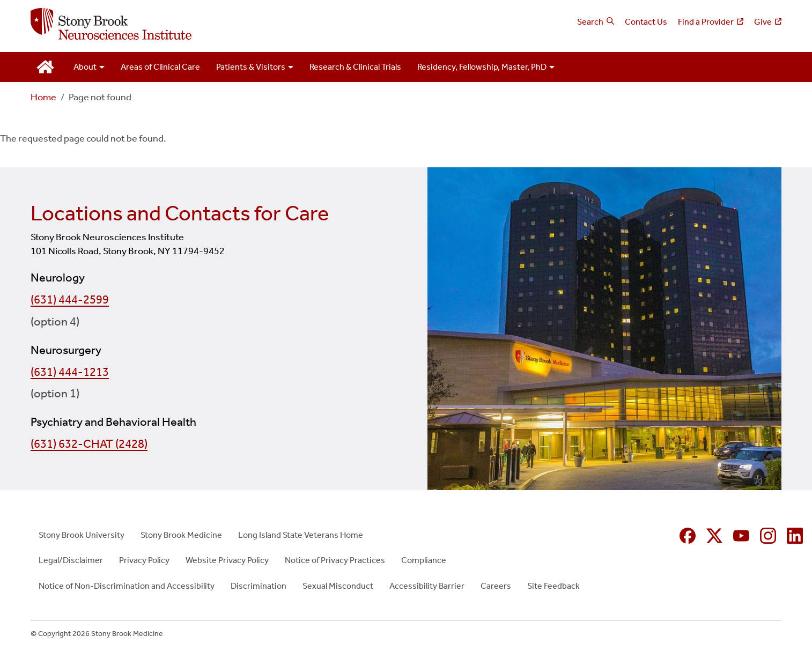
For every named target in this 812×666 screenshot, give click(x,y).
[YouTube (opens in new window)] (741, 536)
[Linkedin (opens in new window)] (795, 536)
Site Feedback (553, 586)
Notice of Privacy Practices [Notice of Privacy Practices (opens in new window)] (335, 560)
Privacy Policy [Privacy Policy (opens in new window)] (144, 560)
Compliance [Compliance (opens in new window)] (424, 560)
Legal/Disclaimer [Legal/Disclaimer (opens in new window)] (71, 560)
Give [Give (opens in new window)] (763, 22)
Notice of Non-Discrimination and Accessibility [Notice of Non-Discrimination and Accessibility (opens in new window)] (127, 586)
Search (590, 22)
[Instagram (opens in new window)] (768, 536)
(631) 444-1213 (70, 372)
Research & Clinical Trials (355, 67)
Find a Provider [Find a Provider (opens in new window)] (706, 22)
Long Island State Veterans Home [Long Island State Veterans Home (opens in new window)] (301, 535)
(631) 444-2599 (70, 300)
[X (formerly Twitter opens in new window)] (714, 536)
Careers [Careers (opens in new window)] (496, 586)
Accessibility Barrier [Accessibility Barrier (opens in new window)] (427, 586)
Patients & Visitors (251, 67)
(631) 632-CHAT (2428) (89, 444)
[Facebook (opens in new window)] (688, 536)
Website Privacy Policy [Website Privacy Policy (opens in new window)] (227, 560)
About (85, 67)
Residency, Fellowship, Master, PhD (482, 67)
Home (43, 97)
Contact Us (646, 22)
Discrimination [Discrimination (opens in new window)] (259, 586)
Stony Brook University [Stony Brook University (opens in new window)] (82, 535)
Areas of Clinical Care (160, 67)
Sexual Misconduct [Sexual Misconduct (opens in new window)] (338, 586)
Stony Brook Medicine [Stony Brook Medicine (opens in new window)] (181, 535)
